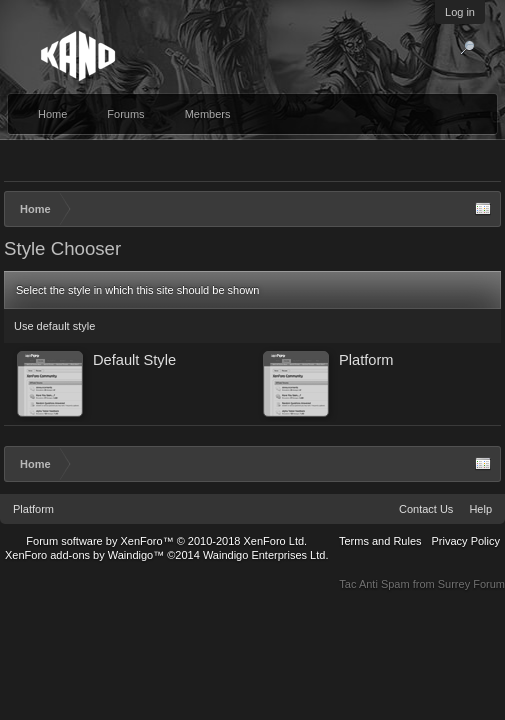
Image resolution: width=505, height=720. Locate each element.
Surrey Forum (471, 584)
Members (208, 114)
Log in (460, 12)
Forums (125, 114)
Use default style (54, 326)
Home (52, 114)
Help (480, 509)
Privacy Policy (466, 541)
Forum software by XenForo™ (166, 541)
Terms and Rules (380, 541)
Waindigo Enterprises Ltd (264, 555)
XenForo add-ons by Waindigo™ (84, 555)
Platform (33, 509)
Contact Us (426, 509)
